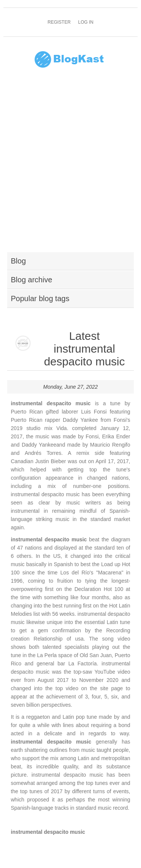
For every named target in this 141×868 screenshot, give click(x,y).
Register (59, 22)
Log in (86, 22)
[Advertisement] (70, 165)
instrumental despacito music (48, 832)
